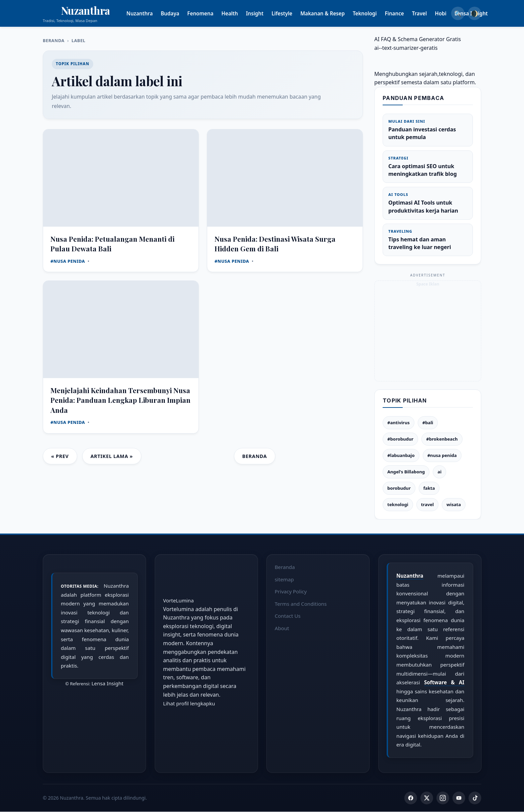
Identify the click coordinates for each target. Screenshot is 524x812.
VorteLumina (178, 600)
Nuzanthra (148, 13)
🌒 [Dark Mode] (475, 13)
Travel (428, 13)
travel (427, 504)
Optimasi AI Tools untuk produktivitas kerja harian (428, 203)
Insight (263, 13)
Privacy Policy (291, 591)
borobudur (399, 488)
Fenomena (209, 13)
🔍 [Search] (458, 13)
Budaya (178, 13)
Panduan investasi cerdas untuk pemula (428, 130)
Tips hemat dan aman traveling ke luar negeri (428, 240)
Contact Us (288, 616)
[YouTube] (459, 798)
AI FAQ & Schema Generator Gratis (418, 39)
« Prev (60, 456)
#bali (428, 423)
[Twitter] (427, 798)
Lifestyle (290, 13)
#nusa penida (442, 455)
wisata (454, 504)
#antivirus (399, 423)
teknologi (398, 504)
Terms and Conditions (301, 603)
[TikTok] (475, 798)
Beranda (54, 40)
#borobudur (400, 439)
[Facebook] (411, 798)
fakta (429, 488)
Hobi (449, 13)
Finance (403, 13)
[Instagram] (443, 798)
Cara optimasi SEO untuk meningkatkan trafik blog (428, 166)
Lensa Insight (108, 683)
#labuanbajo (401, 455)
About (282, 628)
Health (238, 13)
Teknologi (373, 13)
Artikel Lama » (112, 456)
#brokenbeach (442, 439)
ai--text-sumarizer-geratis (406, 48)
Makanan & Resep (331, 13)
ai (439, 472)
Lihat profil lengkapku (189, 703)
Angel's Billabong (406, 472)
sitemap (284, 579)
